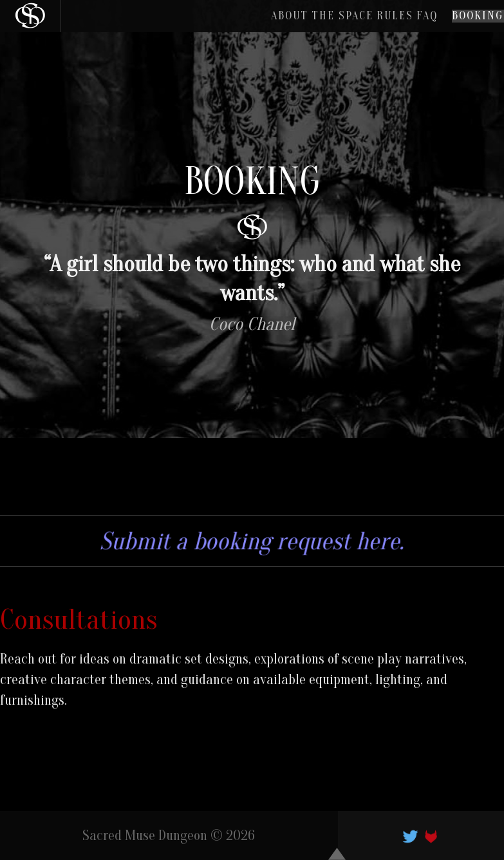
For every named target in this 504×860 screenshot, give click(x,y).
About (209, 22)
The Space (279, 22)
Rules (349, 22)
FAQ (399, 22)
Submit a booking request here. (252, 541)
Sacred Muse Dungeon (145, 836)
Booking (468, 22)
